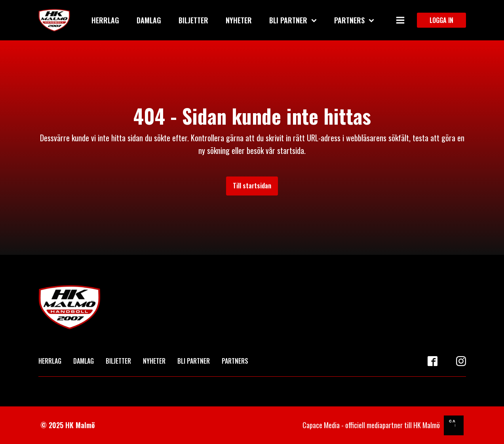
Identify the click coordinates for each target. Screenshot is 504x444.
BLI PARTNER (194, 361)
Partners (354, 20)
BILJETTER (118, 361)
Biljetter (193, 20)
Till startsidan (252, 186)
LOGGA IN (441, 20)
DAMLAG (84, 361)
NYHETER (154, 361)
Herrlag (105, 20)
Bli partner (293, 20)
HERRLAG (50, 361)
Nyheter (239, 20)
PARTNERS (235, 361)
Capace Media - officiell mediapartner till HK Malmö (371, 425)
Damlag (149, 20)
